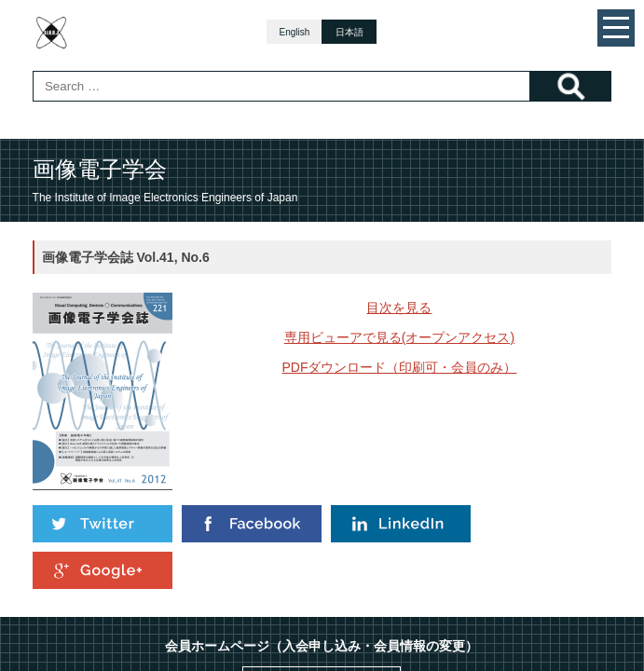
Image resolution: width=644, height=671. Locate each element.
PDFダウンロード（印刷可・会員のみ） (399, 367)
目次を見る (399, 308)
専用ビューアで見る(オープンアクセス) (399, 337)
